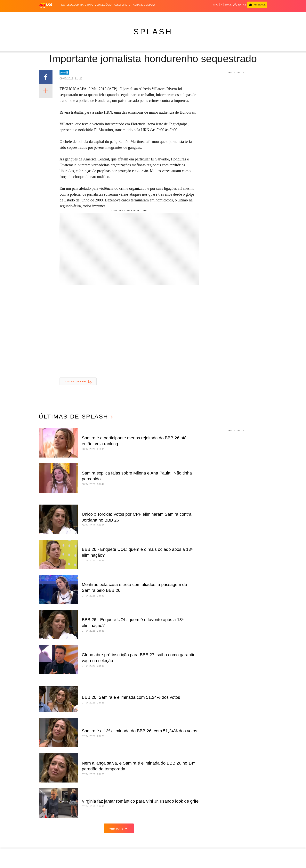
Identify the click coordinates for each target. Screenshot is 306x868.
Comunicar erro (78, 382)
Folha (122, 16)
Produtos (47, 16)
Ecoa (188, 16)
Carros (96, 16)
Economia (110, 16)
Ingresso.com (70, 5)
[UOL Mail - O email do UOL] (225, 5)
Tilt (181, 16)
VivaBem (172, 16)
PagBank (137, 5)
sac (216, 5)
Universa (159, 16)
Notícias (70, 16)
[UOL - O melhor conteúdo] (46, 5)
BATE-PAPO (87, 5)
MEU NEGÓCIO (103, 5)
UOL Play (149, 5)
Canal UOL (200, 16)
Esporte (133, 16)
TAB (221, 16)
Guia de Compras (254, 16)
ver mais (119, 828)
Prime (229, 16)
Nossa (213, 16)
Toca (237, 16)
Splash (146, 16)
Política (84, 16)
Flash (59, 16)
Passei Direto (121, 5)
